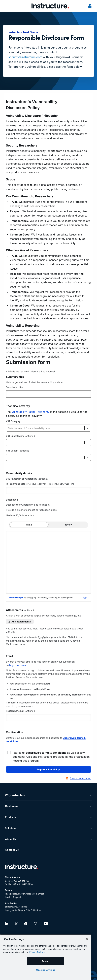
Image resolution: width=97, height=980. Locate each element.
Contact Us (12, 850)
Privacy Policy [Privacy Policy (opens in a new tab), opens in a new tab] (36, 952)
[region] (46, 957)
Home (22, 867)
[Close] (87, 939)
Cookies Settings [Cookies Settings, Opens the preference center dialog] (46, 970)
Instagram (36, 924)
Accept (46, 961)
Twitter (16, 924)
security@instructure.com (25, 57)
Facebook (26, 924)
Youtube (46, 924)
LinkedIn (7, 924)
